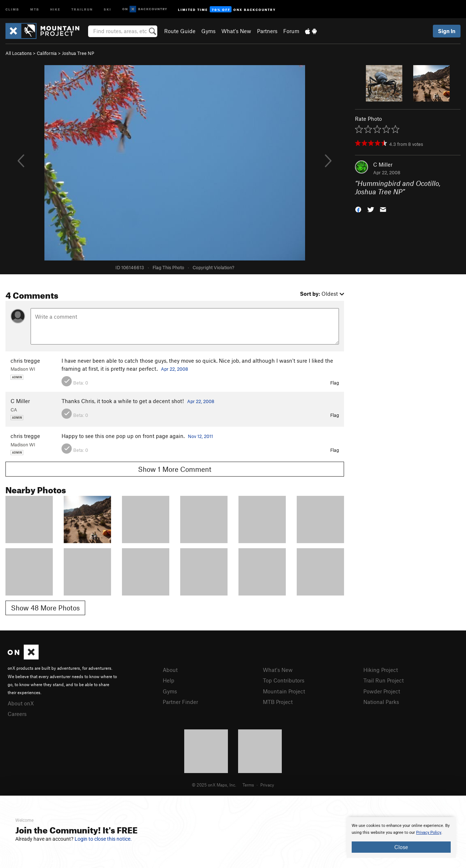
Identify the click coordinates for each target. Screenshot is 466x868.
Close (401, 847)
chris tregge (25, 361)
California (47, 53)
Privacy (267, 785)
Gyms (208, 31)
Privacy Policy (429, 833)
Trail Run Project (384, 680)
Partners (267, 31)
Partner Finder (180, 702)
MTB (35, 9)
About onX (21, 703)
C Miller (383, 164)
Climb (12, 9)
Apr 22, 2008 (175, 369)
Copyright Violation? (213, 267)
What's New (236, 31)
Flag (335, 383)
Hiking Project (381, 670)
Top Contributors (284, 680)
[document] (401, 837)
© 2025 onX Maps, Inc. (214, 785)
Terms (248, 785)
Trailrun (82, 9)
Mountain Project (284, 691)
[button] (358, 209)
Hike (55, 9)
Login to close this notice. (103, 839)
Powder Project (382, 691)
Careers (17, 714)
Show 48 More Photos (45, 608)
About (170, 670)
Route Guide (180, 31)
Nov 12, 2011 (200, 436)
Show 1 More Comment (175, 469)
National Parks (381, 702)
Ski (108, 9)
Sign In (447, 31)
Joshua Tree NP (78, 53)
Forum (291, 31)
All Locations (19, 53)
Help (169, 680)
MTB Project (278, 702)
